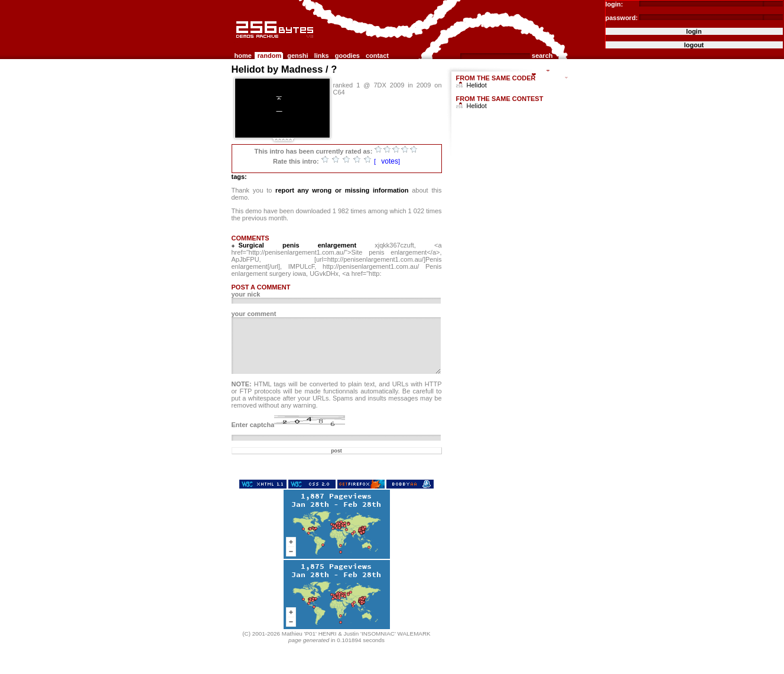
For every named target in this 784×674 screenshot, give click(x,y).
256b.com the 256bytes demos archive (237, 43)
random (269, 56)
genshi (297, 56)
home (243, 56)
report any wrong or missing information (342, 190)
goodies (347, 56)
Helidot (477, 85)
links (322, 56)
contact (377, 56)
